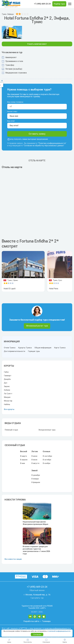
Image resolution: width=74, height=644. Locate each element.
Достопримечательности (15, 351)
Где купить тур (37, 598)
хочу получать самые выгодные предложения (28, 139)
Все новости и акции (13, 559)
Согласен (37, 635)
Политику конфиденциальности (52, 143)
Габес (6, 372)
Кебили (7, 390)
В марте (23, 456)
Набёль (7, 404)
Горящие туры (34, 351)
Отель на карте (37, 161)
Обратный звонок (37, 590)
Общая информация (43, 348)
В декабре (36, 475)
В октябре (47, 460)
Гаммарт (8, 376)
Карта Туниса (60, 348)
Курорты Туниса (25, 348)
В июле (34, 460)
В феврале (36, 482)
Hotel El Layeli (10, 289)
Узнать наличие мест (37, 44)
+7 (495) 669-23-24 (42, 4)
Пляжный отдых (11, 430)
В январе (35, 479)
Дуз (6, 383)
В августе (35, 463)
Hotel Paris (54, 289)
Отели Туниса (10, 348)
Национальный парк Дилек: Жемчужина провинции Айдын (35, 523)
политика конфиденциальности (57, 628)
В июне (34, 456)
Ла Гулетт (8, 394)
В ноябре (47, 463)
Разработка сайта (31, 621)
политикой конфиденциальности (59, 631)
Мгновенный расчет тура (37, 326)
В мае (23, 463)
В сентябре (47, 456)
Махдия (7, 397)
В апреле (24, 460)
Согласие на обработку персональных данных (44, 146)
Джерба (7, 379)
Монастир (8, 401)
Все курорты (9, 409)
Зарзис (7, 386)
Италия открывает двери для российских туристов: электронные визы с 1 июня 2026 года (36, 550)
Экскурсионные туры (47, 430)
